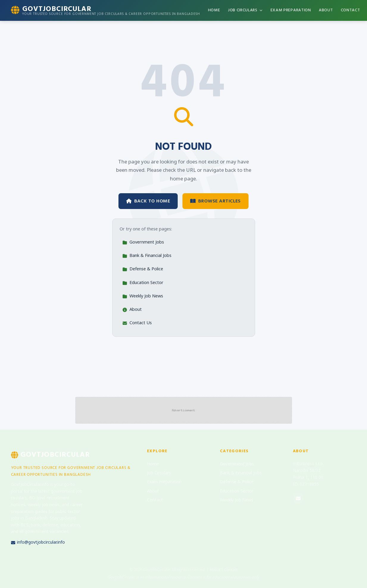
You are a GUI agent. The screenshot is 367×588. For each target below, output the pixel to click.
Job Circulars (245, 10)
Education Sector (143, 283)
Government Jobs (143, 242)
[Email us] (298, 498)
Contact (350, 10)
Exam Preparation (291, 10)
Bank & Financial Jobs (147, 256)
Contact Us (137, 323)
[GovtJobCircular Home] (106, 10)
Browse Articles (215, 201)
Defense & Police (143, 269)
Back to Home (148, 201)
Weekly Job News (143, 296)
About (326, 10)
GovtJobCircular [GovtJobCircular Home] (50, 454)
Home (214, 10)
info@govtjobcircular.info (38, 543)
